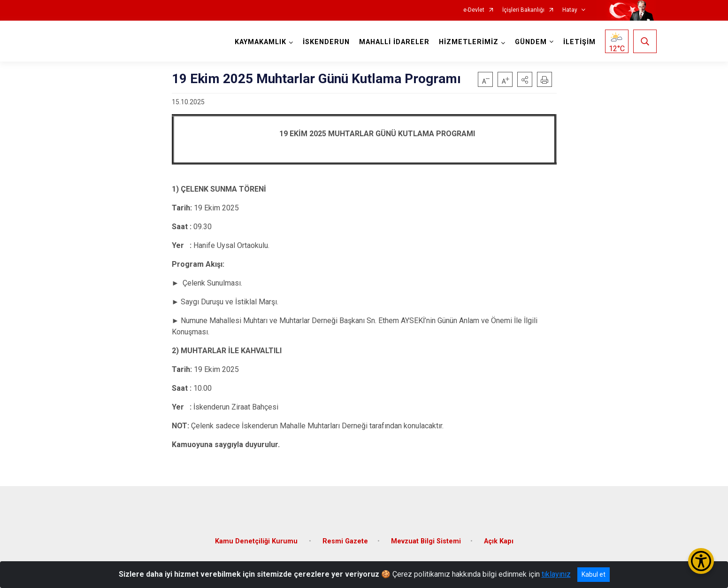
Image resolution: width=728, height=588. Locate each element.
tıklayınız (556, 574)
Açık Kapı (499, 539)
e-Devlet (474, 10)
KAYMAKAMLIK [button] (260, 42)
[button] (525, 79)
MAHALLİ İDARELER (394, 42)
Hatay (570, 10)
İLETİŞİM (579, 42)
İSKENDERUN (326, 42)
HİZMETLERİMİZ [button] (468, 42)
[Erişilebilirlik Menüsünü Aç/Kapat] (701, 561)
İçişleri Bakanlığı (523, 10)
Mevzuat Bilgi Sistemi (426, 539)
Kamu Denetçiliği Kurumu (257, 539)
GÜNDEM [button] (530, 42)
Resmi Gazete (345, 539)
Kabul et (594, 574)
